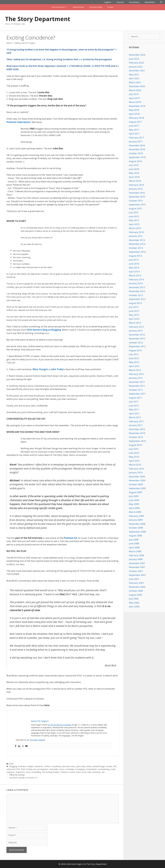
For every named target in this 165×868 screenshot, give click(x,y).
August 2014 (135, 256)
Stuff (11, 764)
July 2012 (134, 354)
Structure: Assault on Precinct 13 (23, 778)
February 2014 (136, 279)
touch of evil (81, 772)
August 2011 (135, 398)
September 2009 (137, 488)
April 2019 (134, 98)
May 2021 (134, 74)
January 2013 (136, 331)
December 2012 (137, 335)
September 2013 (137, 299)
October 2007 (136, 571)
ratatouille (53, 769)
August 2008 (135, 536)
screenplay (69, 769)
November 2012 (137, 339)
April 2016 (134, 177)
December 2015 (137, 193)
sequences (20, 772)
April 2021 (134, 78)
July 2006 (134, 599)
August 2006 (135, 595)
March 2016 (135, 181)
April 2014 (134, 272)
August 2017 (135, 122)
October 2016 (136, 153)
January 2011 (136, 425)
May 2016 (134, 173)
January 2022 (136, 67)
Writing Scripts (78, 7)
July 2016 (134, 165)
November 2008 (137, 524)
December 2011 (137, 382)
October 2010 (136, 437)
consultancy (56, 766)
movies (109, 766)
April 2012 (134, 366)
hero (73, 766)
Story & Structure (61, 7)
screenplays (80, 769)
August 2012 (135, 350)
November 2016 (137, 149)
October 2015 (136, 201)
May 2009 (134, 504)
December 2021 (137, 70)
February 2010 (136, 469)
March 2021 (135, 82)
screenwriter (91, 769)
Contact (110, 7)
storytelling (36, 772)
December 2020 (137, 86)
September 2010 (137, 441)
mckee (89, 766)
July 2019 (134, 94)
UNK (89, 772)
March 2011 (135, 417)
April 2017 (134, 134)
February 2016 (136, 185)
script (113, 769)
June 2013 (134, 311)
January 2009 (136, 520)
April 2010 (134, 461)
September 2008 (137, 532)
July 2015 (134, 212)
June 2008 (134, 543)
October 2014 (136, 248)
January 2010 (136, 473)
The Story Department (38, 19)
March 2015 (135, 228)
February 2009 (136, 516)
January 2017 (136, 141)
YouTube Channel (37, 740)
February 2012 (136, 374)
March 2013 (135, 323)
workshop (96, 772)
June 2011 (134, 406)
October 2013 (136, 295)
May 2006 (134, 603)
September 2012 (137, 346)
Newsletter (150, 2)
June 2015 (134, 216)
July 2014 (134, 260)
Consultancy (134, 2)
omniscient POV (13, 769)
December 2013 (137, 287)
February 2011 (136, 421)
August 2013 (135, 303)
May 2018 (134, 110)
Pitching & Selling (96, 7)
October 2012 (136, 343)
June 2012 (134, 358)
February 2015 (136, 232)
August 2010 (135, 445)
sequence (11, 772)
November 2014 (137, 244)
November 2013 (137, 291)
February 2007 (136, 583)
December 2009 (137, 477)
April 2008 (134, 547)
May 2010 (134, 457)
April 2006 (134, 607)
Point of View (27, 769)
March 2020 (135, 90)
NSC (115, 766)
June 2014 (134, 264)
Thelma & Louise (68, 772)
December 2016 (137, 145)
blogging (13, 766)
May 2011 (134, 409)
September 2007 (137, 575)
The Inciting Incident (51, 772)
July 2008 (134, 540)
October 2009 (136, 484)
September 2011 (137, 394)
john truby (81, 766)
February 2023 (136, 63)
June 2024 (134, 59)
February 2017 (136, 138)
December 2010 (137, 429)
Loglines (108, 2)
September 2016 (137, 157)
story (28, 772)
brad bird (22, 766)
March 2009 (135, 512)
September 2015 (137, 204)
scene (61, 769)
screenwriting (104, 769)
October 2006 (136, 591)
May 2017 (134, 130)
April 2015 (134, 224)
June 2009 (134, 500)
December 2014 (137, 240)
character (39, 766)
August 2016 (135, 161)
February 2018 (136, 118)
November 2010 (137, 433)
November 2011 (137, 386)
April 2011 (134, 413)
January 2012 (136, 378)
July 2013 (134, 307)
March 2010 (135, 465)
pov (35, 769)
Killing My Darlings (17, 775)
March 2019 (135, 102)
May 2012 (134, 362)
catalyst (30, 766)
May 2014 (134, 268)
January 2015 (136, 236)
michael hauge (99, 766)
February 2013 (136, 327)
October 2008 (136, 528)
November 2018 (137, 106)
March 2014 (135, 275)
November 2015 (137, 197)
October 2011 (136, 390)
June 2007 (134, 579)
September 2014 (137, 252)
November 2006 (137, 587)
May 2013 (134, 315)
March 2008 (135, 551)
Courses (120, 2)
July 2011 (134, 402)
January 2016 (136, 189)
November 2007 (137, 567)
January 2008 (136, 559)
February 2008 (136, 555)
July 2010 (134, 449)
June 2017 (134, 126)
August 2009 (135, 492)
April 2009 (134, 508)
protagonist (43, 769)
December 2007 (137, 563)
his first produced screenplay (59, 725)
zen (103, 772)
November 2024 (137, 55)
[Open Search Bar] (161, 2)
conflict (47, 766)
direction (66, 766)
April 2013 (134, 319)
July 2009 (134, 496)
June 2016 (134, 169)
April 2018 (134, 114)
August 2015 (135, 209)
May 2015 (134, 220)
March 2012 (135, 370)
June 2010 (134, 453)
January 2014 (136, 283)
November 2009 (137, 480)
